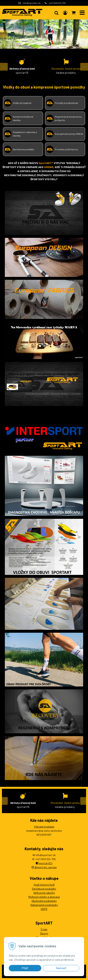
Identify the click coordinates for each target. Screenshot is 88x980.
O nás (44, 929)
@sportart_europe (46, 867)
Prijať (25, 968)
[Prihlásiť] (65, 13)
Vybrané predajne (44, 827)
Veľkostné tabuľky (44, 893)
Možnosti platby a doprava (44, 897)
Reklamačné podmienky (44, 905)
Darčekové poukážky (44, 889)
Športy (44, 933)
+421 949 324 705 (57, 3)
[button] (56, 13)
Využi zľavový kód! (44, 885)
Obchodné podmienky (44, 901)
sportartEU (46, 863)
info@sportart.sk (32, 3)
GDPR (44, 909)
